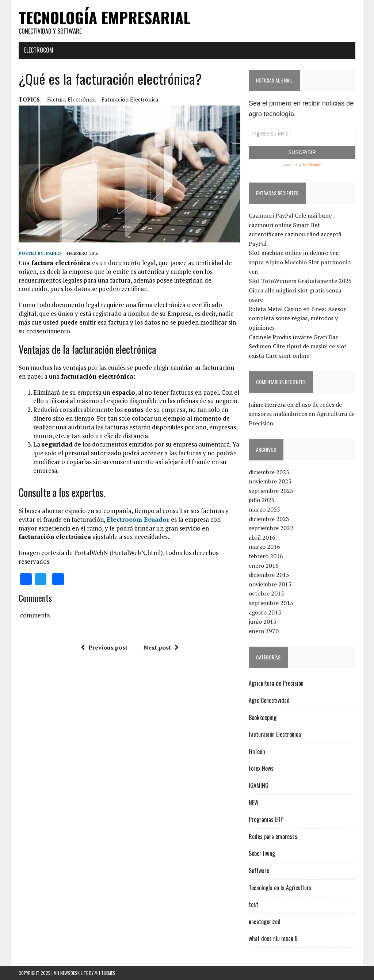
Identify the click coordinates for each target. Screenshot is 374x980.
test (253, 904)
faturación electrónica (130, 99)
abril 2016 (262, 537)
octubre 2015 (266, 593)
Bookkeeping (263, 717)
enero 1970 (264, 631)
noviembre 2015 (270, 584)
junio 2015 (263, 621)
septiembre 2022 (271, 528)
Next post (161, 647)
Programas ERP (266, 819)
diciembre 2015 (269, 575)
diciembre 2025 (269, 472)
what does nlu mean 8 (273, 938)
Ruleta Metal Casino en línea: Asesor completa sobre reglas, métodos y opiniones (297, 318)
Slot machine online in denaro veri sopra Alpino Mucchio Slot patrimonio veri (300, 262)
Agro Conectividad (269, 700)
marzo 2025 (264, 509)
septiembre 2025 (271, 491)
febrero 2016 (266, 556)
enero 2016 (264, 566)
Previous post (104, 647)
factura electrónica (72, 99)
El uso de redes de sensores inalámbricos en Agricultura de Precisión (302, 414)
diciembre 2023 (269, 519)
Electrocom (39, 50)
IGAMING (259, 785)
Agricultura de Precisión (276, 683)
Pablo (54, 253)
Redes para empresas (273, 837)
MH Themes (105, 973)
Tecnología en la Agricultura (280, 888)
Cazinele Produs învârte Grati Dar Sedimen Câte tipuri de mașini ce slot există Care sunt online (298, 346)
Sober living (262, 853)
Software (259, 870)
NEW (254, 803)
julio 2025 (262, 500)
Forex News (261, 768)
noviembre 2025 (270, 481)
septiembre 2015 (271, 603)
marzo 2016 (264, 547)
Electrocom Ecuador (138, 519)
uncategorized (265, 922)
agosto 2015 (265, 612)
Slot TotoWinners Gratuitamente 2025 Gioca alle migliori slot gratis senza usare (300, 290)
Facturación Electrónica (275, 734)
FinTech (257, 751)
